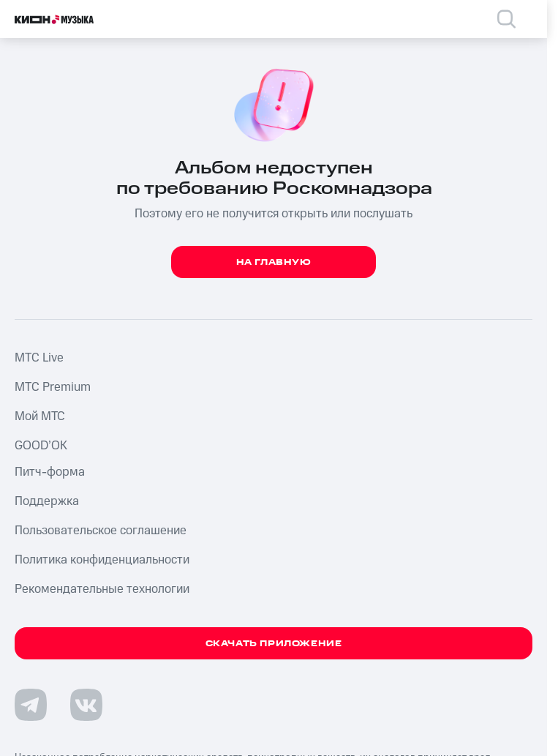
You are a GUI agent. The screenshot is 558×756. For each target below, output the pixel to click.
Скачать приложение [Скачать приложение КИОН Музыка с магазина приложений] (274, 644)
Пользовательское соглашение (101, 531)
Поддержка (47, 501)
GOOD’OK (41, 446)
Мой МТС (40, 416)
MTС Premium (53, 387)
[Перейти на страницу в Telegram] (31, 705)
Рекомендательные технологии (102, 589)
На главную (274, 262)
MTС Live (39, 358)
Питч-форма (50, 472)
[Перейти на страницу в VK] (86, 705)
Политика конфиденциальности (102, 560)
